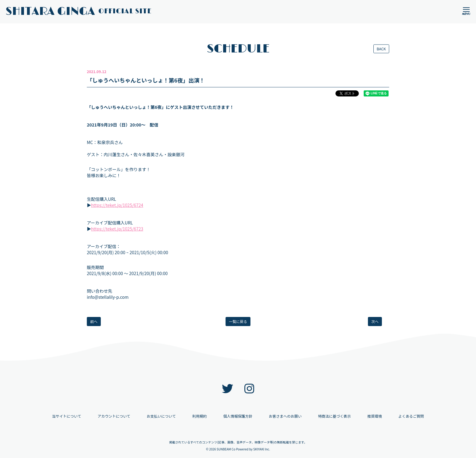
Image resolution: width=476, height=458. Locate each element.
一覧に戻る (238, 321)
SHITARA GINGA (79, 12)
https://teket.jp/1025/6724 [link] (117, 205)
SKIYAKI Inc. (262, 449)
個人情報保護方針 (238, 416)
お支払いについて (161, 416)
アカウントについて (114, 416)
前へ (94, 321)
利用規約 (199, 416)
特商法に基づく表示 (335, 416)
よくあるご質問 (411, 416)
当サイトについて (67, 416)
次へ (375, 321)
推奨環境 (375, 416)
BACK (381, 49)
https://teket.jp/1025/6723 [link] (117, 229)
